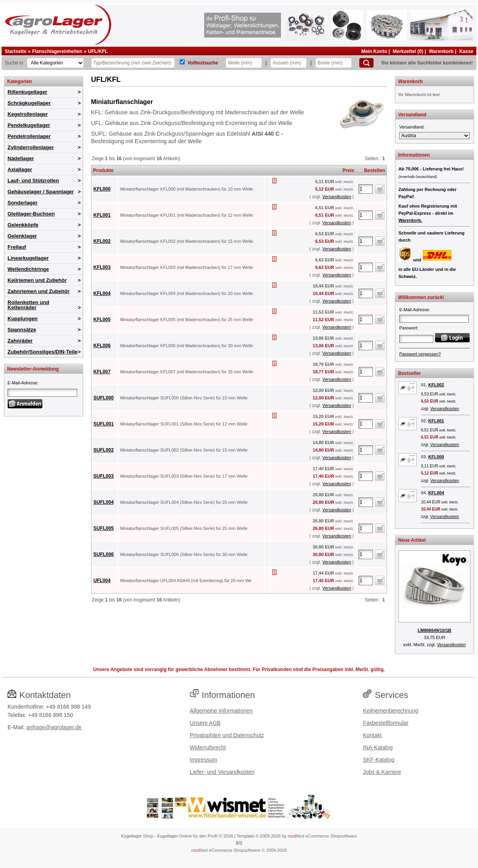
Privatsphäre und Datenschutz (227, 735)
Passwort (408, 328)
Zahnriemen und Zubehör (39, 291)
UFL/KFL (98, 51)
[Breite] (334, 63)
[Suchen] (366, 63)
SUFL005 (103, 528)
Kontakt (372, 735)
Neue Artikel (412, 540)
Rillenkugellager (27, 92)
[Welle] (244, 63)
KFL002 (102, 241)
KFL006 (102, 346)
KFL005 (102, 320)
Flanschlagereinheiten (57, 51)
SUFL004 (103, 502)
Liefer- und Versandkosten (222, 772)
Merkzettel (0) (408, 51)
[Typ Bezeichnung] (133, 63)
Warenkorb (441, 51)
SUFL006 (103, 554)
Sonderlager (23, 203)
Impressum (204, 760)
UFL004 (102, 581)
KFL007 (102, 372)
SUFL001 (103, 424)
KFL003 (102, 267)
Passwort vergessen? (420, 354)
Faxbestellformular (386, 723)
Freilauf (17, 247)
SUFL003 (103, 476)
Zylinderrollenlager (31, 147)
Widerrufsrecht (208, 747)
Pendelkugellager (29, 125)
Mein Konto (374, 51)
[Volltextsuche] (182, 62)
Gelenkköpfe (23, 225)
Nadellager (21, 158)
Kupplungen (23, 319)
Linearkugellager (28, 258)
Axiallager (20, 169)
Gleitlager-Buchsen (31, 214)
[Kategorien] (55, 63)
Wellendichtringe (28, 269)
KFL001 (102, 215)
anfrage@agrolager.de (54, 727)
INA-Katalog (378, 747)
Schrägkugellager (29, 103)
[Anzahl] (366, 189)
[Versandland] (434, 136)
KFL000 (102, 189)
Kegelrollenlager (28, 114)
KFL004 (102, 293)
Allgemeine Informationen (221, 711)
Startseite (16, 51)
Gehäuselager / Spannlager (41, 192)
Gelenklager (22, 236)
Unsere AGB (205, 723)
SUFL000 (103, 398)
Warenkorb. (410, 220)
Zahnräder (20, 341)
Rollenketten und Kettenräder (28, 305)
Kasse (466, 51)
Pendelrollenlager (29, 136)
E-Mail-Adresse (22, 383)
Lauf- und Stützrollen (33, 181)
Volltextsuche (203, 63)
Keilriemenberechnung (391, 711)
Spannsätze (22, 330)
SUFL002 (103, 450)
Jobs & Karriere (382, 772)
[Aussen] (288, 63)
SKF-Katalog (378, 760)
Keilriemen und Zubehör (37, 280)
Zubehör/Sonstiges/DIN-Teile (43, 352)
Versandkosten (337, 197)
